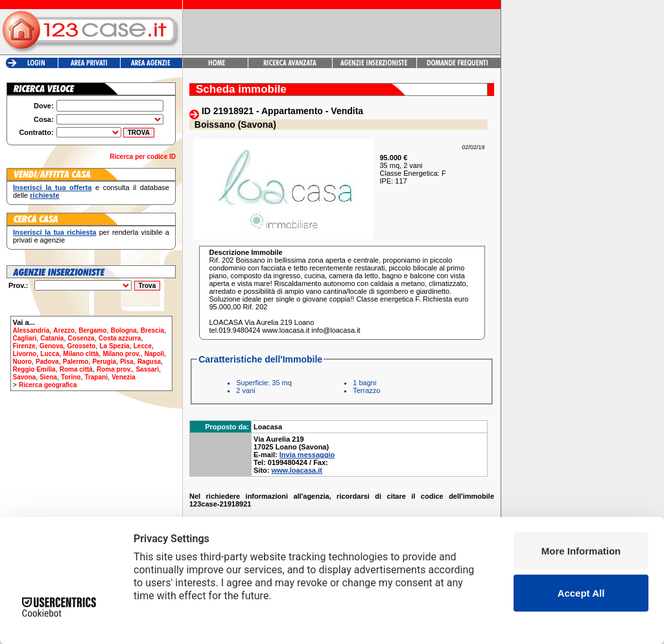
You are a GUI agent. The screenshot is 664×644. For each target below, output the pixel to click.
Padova (47, 362)
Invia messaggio (307, 455)
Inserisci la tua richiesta (54, 232)
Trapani (97, 377)
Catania (52, 338)
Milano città (81, 354)
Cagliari (25, 338)
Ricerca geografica (48, 385)
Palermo (76, 362)
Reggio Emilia (34, 369)
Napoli (155, 354)
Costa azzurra (120, 338)
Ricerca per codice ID (143, 157)
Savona (25, 377)
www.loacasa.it (297, 470)
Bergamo (92, 330)
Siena (48, 377)
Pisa (127, 362)
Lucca (50, 354)
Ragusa (149, 362)
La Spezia (114, 346)
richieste (44, 195)
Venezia (124, 377)
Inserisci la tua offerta (52, 187)
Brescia (152, 330)
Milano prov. (121, 354)
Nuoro (22, 362)
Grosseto (81, 346)
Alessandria (31, 330)
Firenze (24, 346)
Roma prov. (114, 369)
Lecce (143, 346)
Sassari (147, 369)
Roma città (76, 369)
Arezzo (64, 330)
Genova (52, 346)
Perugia (104, 362)
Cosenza (81, 338)
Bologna (124, 330)
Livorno (25, 354)
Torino (71, 377)
